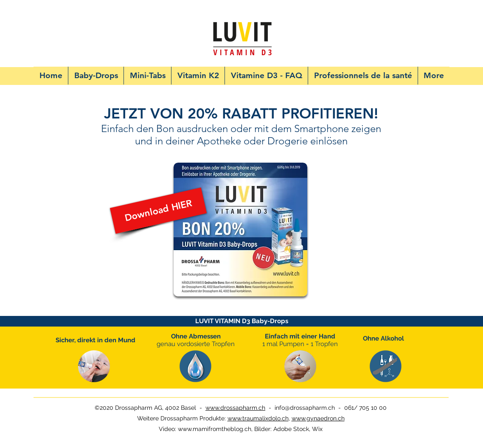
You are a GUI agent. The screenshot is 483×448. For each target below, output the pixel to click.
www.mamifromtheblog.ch (215, 429)
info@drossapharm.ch (305, 408)
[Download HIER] (158, 211)
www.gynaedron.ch (318, 418)
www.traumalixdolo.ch (258, 418)
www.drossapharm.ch (235, 408)
